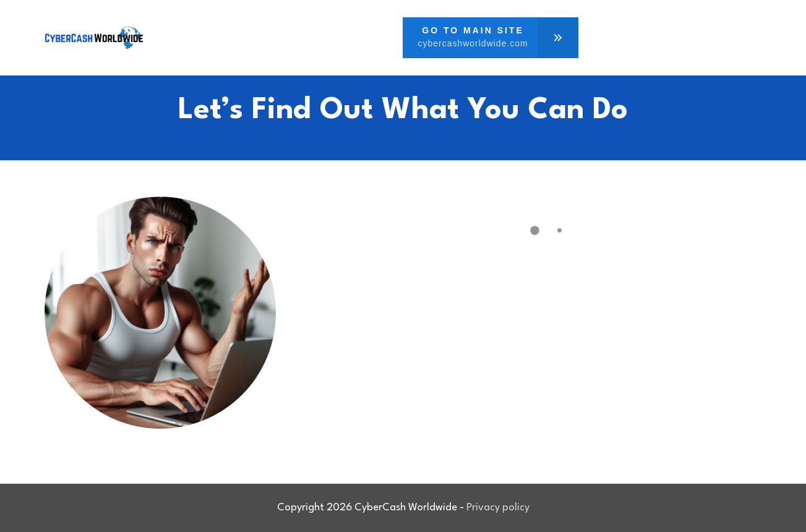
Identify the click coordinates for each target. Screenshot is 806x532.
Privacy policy (498, 508)
